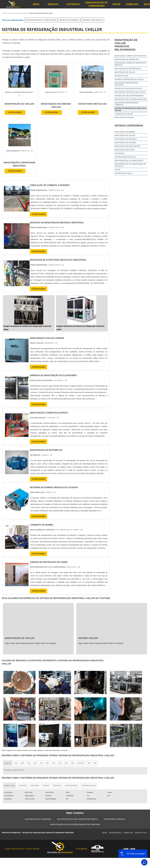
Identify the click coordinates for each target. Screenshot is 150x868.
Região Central (10, 727)
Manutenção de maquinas (126, 139)
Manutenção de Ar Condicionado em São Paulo (130, 165)
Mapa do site (141, 774)
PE (60, 705)
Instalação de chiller (124, 118)
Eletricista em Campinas (38, 761)
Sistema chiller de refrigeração (129, 96)
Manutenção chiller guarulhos (92, 20)
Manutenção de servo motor (127, 146)
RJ (16, 705)
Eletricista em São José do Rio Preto (77, 761)
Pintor (116, 4)
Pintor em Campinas (114, 761)
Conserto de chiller (124, 114)
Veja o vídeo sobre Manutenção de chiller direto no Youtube (30, 585)
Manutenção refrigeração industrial (127, 84)
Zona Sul (46, 727)
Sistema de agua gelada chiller (128, 89)
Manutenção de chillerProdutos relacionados (126, 45)
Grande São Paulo (71, 727)
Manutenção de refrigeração (69, 20)
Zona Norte (23, 727)
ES (29, 705)
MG (22, 705)
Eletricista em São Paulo (125, 157)
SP (35, 705)
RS (54, 705)
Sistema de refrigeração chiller (129, 79)
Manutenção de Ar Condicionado (97, 4)
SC (48, 705)
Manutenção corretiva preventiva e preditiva (130, 64)
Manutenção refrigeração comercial (127, 104)
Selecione (8, 705)
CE (72, 705)
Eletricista (73, 4)
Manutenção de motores (125, 143)
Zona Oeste (35, 727)
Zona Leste (57, 727)
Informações (115, 774)
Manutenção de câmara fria (127, 59)
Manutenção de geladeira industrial (131, 99)
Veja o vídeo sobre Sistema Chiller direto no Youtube (101, 585)
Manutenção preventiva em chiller (130, 92)
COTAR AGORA (15, 113)
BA (66, 705)
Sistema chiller (121, 76)
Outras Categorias (129, 126)
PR (41, 705)
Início (36, 4)
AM (89, 705)
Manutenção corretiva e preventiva (131, 56)
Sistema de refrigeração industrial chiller (131, 109)
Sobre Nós (132, 4)
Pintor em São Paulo (123, 173)
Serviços (53, 4)
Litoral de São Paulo (89, 727)
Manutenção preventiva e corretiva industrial (41, 20)
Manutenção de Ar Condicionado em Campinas (75, 766)
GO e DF (81, 705)
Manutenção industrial (125, 150)
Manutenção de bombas (125, 132)
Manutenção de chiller (125, 72)
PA (95, 705)
